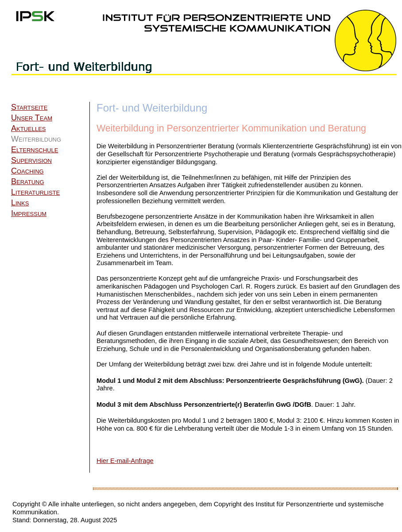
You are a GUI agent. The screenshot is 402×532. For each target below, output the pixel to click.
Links (20, 203)
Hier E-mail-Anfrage (125, 461)
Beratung (28, 181)
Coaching (27, 171)
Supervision (31, 160)
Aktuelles (28, 128)
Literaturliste (35, 192)
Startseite (29, 107)
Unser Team (32, 118)
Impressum (29, 213)
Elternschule (35, 150)
